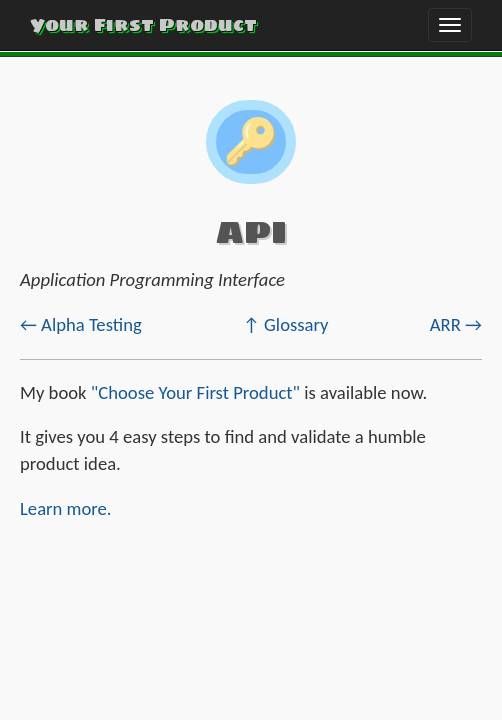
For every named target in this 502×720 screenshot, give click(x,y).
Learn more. (66, 508)
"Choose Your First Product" (195, 392)
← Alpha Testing (81, 324)
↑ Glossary (286, 324)
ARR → (456, 324)
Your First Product (143, 24)
